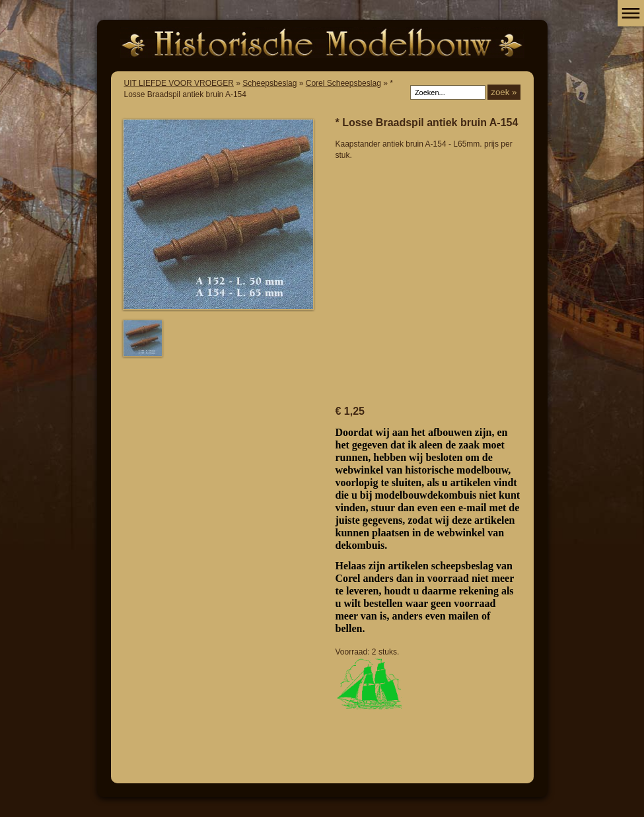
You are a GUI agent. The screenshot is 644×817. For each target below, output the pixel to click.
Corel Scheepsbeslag (343, 83)
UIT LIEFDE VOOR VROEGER (179, 83)
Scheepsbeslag (269, 83)
